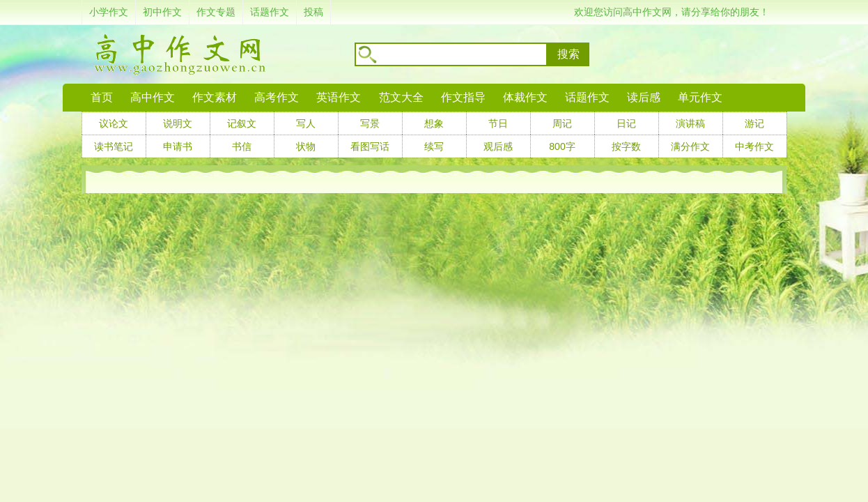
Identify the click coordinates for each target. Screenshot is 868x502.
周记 (562, 123)
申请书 (178, 146)
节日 (498, 123)
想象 (434, 123)
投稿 (313, 12)
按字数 (626, 146)
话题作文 (270, 12)
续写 (434, 146)
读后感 (644, 97)
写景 (370, 123)
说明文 (178, 123)
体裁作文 (525, 97)
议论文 (114, 123)
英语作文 (339, 97)
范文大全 (401, 97)
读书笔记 (114, 146)
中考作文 (754, 146)
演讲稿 (690, 123)
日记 (626, 123)
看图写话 (370, 146)
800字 (562, 146)
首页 (102, 97)
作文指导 (463, 97)
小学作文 (109, 12)
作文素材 (215, 97)
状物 (306, 146)
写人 (306, 123)
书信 (242, 146)
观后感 (498, 146)
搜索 (568, 54)
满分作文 (690, 146)
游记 (754, 123)
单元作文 (700, 97)
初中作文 (162, 12)
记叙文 (242, 123)
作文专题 (216, 12)
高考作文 (277, 97)
